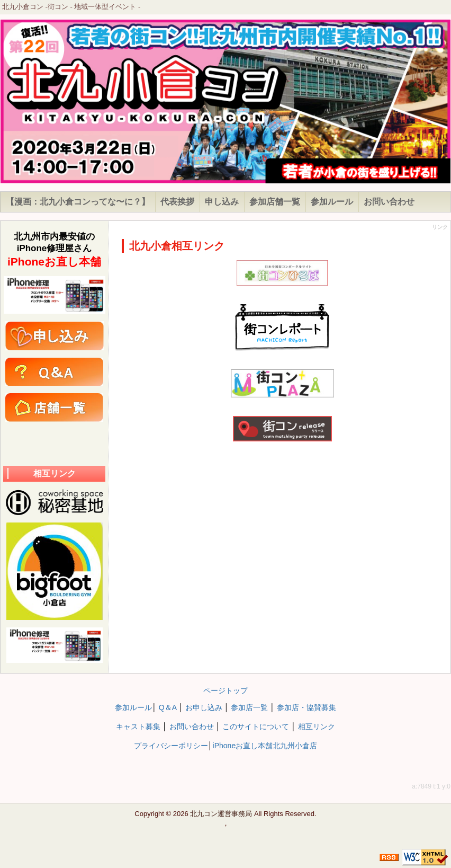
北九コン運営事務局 (221, 814)
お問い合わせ (192, 727)
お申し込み (204, 707)
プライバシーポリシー (171, 746)
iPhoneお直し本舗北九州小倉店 (265, 746)
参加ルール (133, 707)
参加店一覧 (249, 707)
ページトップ (226, 690)
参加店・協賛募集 (306, 707)
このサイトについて (256, 727)
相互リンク (317, 727)
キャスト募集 (138, 727)
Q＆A (168, 707)
